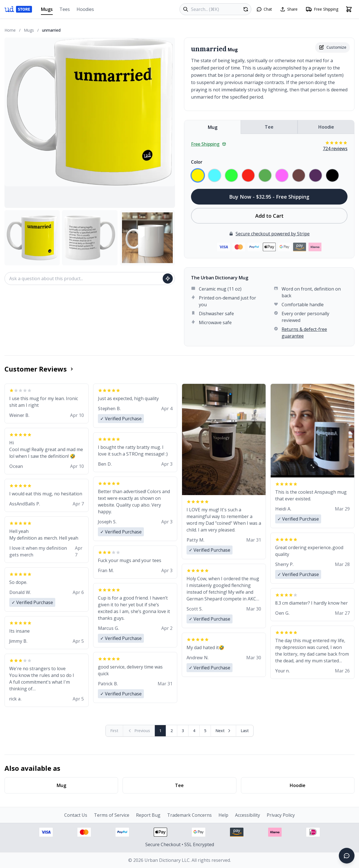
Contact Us (76, 815)
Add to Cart (269, 216)
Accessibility (248, 815)
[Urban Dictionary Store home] (18, 9)
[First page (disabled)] (114, 731)
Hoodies (85, 9)
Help (223, 815)
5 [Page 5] (205, 731)
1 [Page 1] (160, 731)
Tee (269, 127)
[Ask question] (168, 278)
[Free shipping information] (322, 9)
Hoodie (326, 127)
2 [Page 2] (172, 731)
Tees (65, 9)
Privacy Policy (281, 815)
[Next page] (224, 731)
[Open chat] (264, 9)
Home (10, 30)
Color (197, 162)
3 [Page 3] (183, 731)
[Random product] (246, 9)
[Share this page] (289, 9)
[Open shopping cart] (349, 9)
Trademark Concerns (189, 815)
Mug (213, 127)
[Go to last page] (245, 731)
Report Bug (148, 815)
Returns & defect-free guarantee (304, 333)
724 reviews (335, 148)
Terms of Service (112, 815)
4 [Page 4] (194, 731)
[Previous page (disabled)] (139, 731)
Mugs (47, 11)
